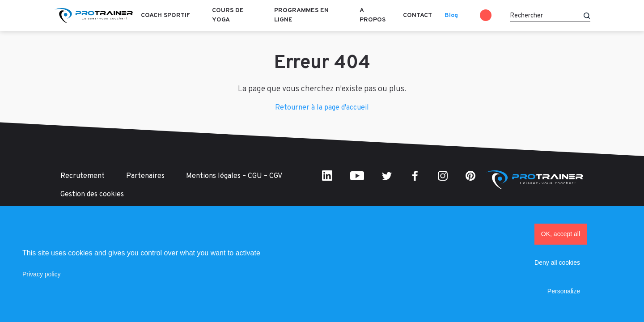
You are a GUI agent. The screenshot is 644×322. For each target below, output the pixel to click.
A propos (373, 15)
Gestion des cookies (92, 195)
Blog (451, 15)
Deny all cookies (557, 263)
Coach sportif (165, 15)
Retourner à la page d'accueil (322, 108)
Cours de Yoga (228, 15)
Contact (417, 15)
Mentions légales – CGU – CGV (234, 176)
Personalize (564, 291)
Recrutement (83, 176)
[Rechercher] (550, 16)
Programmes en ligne (301, 15)
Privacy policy (42, 274)
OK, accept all (561, 234)
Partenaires (145, 176)
